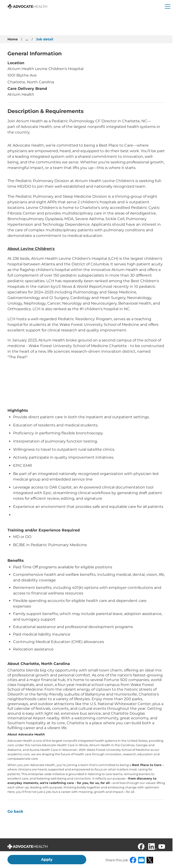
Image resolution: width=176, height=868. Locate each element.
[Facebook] (141, 847)
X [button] (150, 860)
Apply (47, 859)
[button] (168, 6)
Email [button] (141, 860)
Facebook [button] (133, 860)
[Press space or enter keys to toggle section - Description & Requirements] (86, 111)
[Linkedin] (151, 847)
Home (13, 39)
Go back (15, 811)
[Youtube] (162, 847)
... (27, 39)
